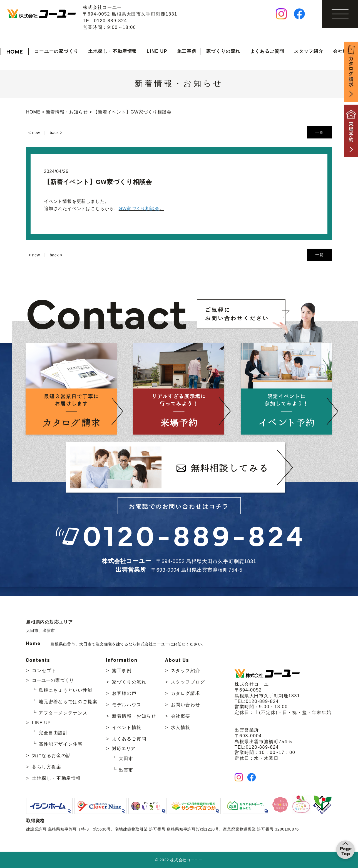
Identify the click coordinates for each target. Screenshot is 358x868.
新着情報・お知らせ (134, 716)
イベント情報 (127, 727)
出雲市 (49, 630)
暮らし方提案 (47, 767)
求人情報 (181, 727)
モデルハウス (127, 705)
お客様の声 (124, 693)
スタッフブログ (188, 682)
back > (56, 133)
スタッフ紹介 (309, 51)
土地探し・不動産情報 (113, 51)
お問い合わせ (186, 705)
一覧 (319, 132)
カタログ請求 (186, 693)
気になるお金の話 (52, 755)
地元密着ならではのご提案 (68, 702)
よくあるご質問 (267, 51)
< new (34, 133)
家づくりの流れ (223, 51)
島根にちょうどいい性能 (66, 690)
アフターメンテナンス (63, 713)
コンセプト (44, 671)
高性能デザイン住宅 (61, 744)
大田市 (32, 630)
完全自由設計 (53, 733)
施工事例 (187, 51)
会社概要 (343, 51)
